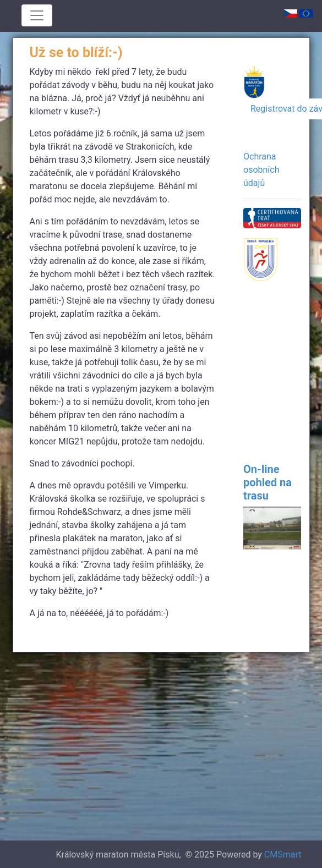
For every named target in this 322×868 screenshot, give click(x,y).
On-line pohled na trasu (268, 482)
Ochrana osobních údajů (261, 170)
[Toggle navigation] (37, 15)
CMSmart (283, 855)
